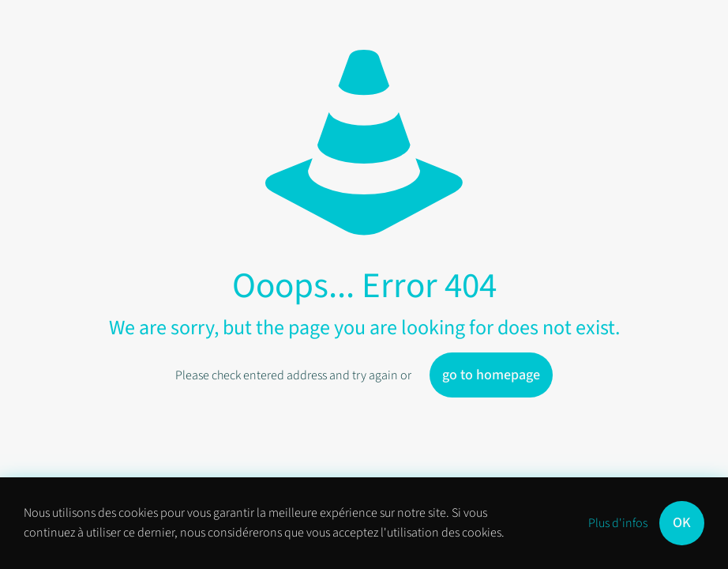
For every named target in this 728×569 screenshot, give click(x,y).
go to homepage (491, 375)
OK (682, 523)
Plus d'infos (618, 523)
